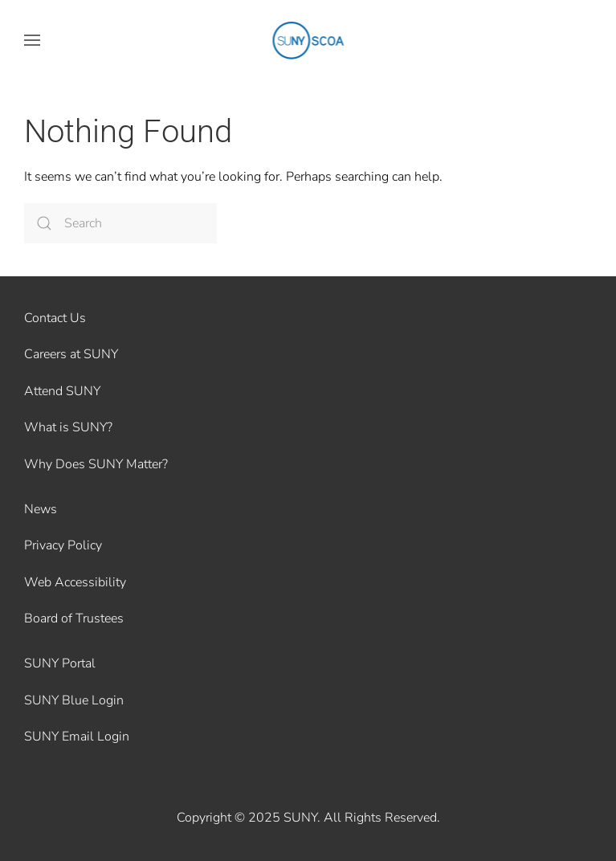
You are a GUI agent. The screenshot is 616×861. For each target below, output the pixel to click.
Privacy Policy (63, 545)
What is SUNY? (68, 427)
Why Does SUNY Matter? (96, 464)
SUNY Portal (60, 663)
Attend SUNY (62, 391)
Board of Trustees (74, 618)
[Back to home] (308, 40)
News (41, 509)
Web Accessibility (75, 582)
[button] (32, 40)
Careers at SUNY (71, 354)
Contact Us (55, 318)
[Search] (120, 223)
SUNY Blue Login (74, 700)
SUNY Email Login (77, 737)
